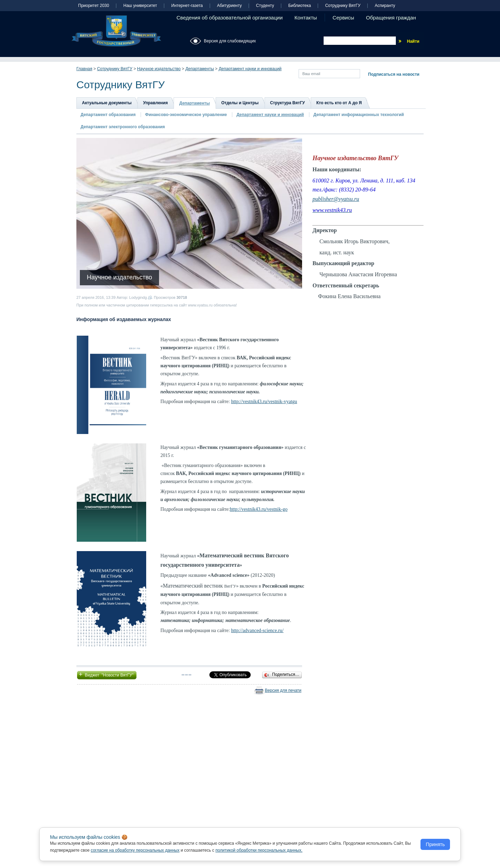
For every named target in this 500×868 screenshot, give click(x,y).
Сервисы (343, 18)
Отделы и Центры (240, 103)
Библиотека (299, 6)
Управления (155, 103)
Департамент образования (108, 115)
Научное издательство (159, 69)
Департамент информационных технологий (359, 115)
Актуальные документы (107, 103)
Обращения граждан (391, 18)
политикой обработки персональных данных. (259, 850)
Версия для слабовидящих (230, 41)
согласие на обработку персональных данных (135, 850)
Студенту (265, 6)
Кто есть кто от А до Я (339, 103)
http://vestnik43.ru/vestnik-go (259, 509)
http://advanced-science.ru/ (257, 630)
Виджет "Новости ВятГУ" (107, 674)
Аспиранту (385, 6)
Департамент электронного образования (123, 127)
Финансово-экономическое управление (186, 115)
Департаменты (200, 69)
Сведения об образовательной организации (230, 18)
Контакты (306, 18)
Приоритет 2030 (94, 6)
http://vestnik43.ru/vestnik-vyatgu (264, 402)
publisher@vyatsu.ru (336, 199)
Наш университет (140, 6)
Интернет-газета (187, 6)
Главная (84, 69)
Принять (435, 844)
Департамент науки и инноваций (250, 69)
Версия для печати (283, 690)
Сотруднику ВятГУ (343, 6)
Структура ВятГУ (287, 103)
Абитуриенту (229, 6)
